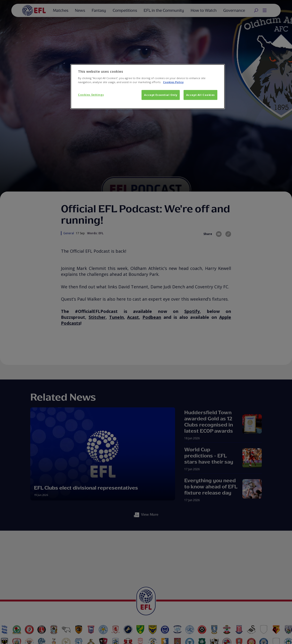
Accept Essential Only (161, 95)
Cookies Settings (91, 95)
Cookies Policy (173, 82)
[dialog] (148, 87)
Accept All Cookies (200, 95)
